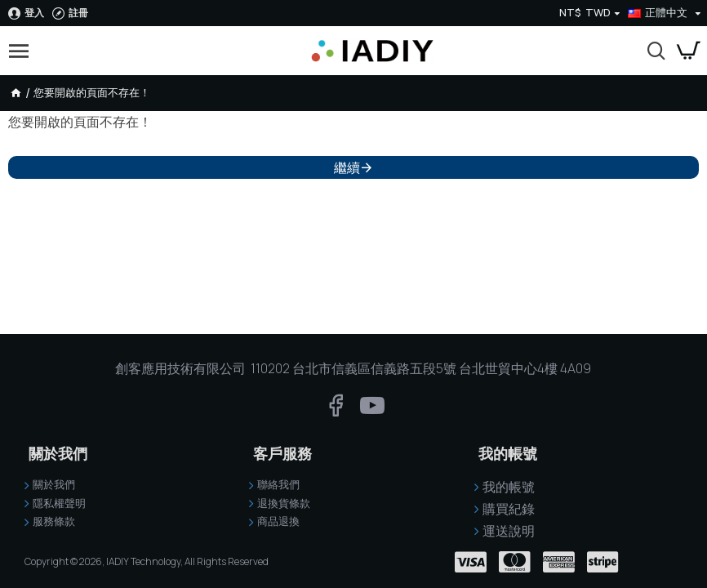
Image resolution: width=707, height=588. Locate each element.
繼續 (347, 167)
